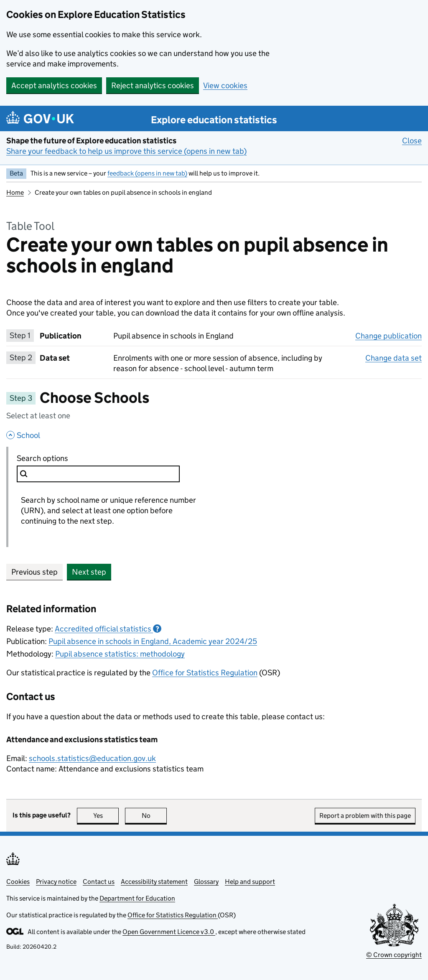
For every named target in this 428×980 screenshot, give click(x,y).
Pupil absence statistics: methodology (120, 654)
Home (15, 192)
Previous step (34, 572)
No (154, 816)
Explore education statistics (214, 120)
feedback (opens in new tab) (147, 173)
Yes (106, 816)
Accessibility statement (154, 882)
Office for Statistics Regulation (205, 673)
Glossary (206, 882)
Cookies (18, 882)
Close (412, 140)
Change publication (389, 336)
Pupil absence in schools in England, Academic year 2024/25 (153, 641)
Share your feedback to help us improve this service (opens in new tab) (126, 151)
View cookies (225, 85)
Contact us (99, 882)
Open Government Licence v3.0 (169, 932)
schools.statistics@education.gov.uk (92, 758)
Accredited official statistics (108, 629)
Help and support (250, 882)
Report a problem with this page (365, 816)
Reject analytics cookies (153, 85)
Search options (61, 458)
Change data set (394, 358)
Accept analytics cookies (54, 85)
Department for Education (137, 898)
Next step (89, 572)
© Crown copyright (394, 955)
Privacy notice (56, 882)
